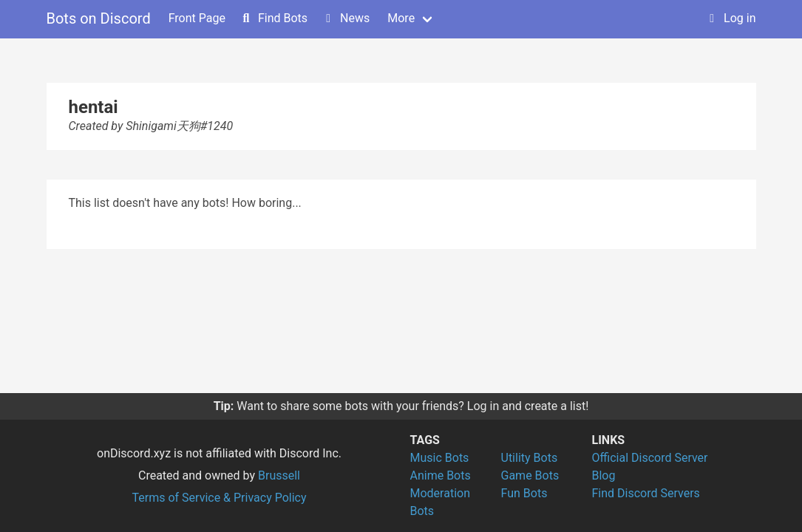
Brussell (279, 475)
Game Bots (530, 475)
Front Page (197, 18)
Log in (731, 18)
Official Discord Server (650, 458)
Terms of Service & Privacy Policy (219, 498)
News (346, 18)
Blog (604, 475)
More (401, 18)
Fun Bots (524, 493)
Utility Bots (530, 458)
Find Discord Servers (646, 493)
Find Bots (274, 18)
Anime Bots (441, 475)
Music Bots (440, 458)
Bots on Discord (99, 18)
